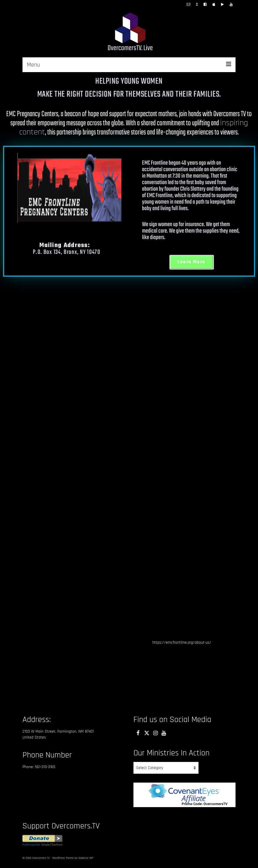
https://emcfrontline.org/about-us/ (182, 643)
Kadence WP (86, 858)
